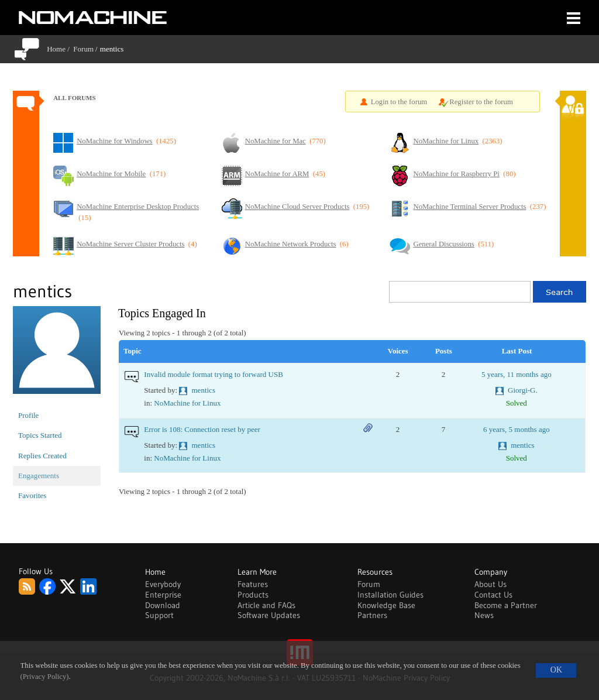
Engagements (39, 476)
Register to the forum (481, 102)
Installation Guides (390, 595)
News (484, 615)
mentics (204, 390)
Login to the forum (399, 102)
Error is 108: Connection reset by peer (202, 429)
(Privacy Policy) (45, 677)
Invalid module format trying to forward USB (214, 374)
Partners (372, 615)
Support (159, 615)
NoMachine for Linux (187, 403)
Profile (28, 415)
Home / (60, 49)
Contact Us (493, 595)
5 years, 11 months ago (517, 374)
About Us (490, 584)
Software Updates (269, 615)
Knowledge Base (386, 605)
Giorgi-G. (523, 390)
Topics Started (40, 435)
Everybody (163, 584)
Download (163, 605)
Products (253, 595)
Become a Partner (506, 605)
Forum (83, 49)
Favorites (32, 495)
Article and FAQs (266, 605)
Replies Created (42, 456)
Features (253, 584)
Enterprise (163, 595)
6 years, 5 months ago (517, 429)
